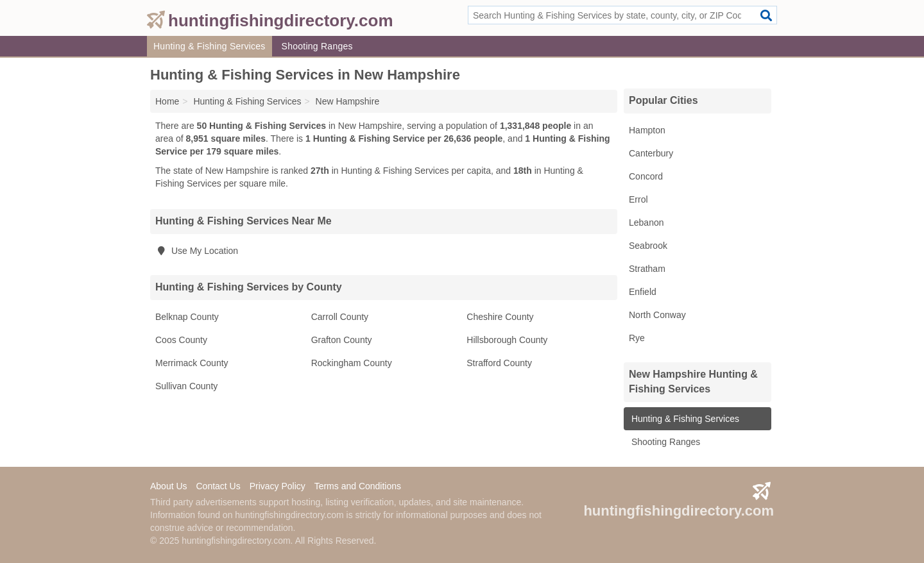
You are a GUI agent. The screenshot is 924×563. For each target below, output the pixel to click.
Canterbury (651, 153)
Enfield (643, 292)
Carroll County (340, 317)
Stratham (647, 269)
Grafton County (342, 340)
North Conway (657, 315)
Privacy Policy (278, 486)
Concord (646, 176)
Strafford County (499, 363)
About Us (169, 486)
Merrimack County (192, 363)
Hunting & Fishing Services (210, 46)
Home (167, 101)
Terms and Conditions (358, 486)
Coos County (181, 340)
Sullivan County (186, 386)
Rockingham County (352, 363)
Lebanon (646, 223)
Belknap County (187, 317)
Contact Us (218, 486)
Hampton (647, 130)
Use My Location (197, 251)
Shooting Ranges (317, 46)
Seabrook (648, 246)
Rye (637, 338)
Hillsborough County (507, 340)
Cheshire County (500, 317)
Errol (638, 199)
